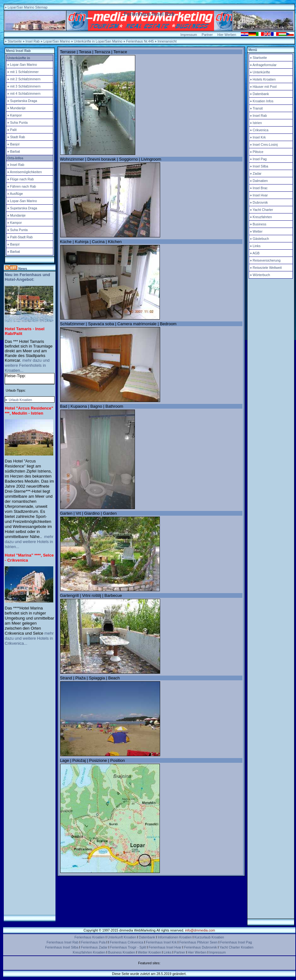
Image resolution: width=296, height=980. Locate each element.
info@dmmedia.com (200, 930)
